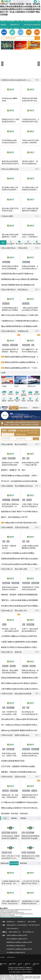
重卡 (28, 458)
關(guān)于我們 (3, 964)
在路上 (4, 625)
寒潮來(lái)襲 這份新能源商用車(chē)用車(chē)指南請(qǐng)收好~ (30, 755)
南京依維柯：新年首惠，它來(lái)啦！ (15, 813)
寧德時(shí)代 (31, 853)
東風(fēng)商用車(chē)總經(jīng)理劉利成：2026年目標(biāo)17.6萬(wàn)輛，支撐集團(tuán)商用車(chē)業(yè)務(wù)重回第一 (22, 362)
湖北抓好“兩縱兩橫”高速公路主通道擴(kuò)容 (18, 285)
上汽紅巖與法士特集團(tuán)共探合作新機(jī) (18, 553)
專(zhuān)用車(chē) (6, 500)
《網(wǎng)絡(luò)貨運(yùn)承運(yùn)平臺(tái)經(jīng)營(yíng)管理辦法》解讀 (30, 309)
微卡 (28, 708)
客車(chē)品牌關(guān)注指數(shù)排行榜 (17, 939)
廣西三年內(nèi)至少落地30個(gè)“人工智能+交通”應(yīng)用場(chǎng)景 (21, 315)
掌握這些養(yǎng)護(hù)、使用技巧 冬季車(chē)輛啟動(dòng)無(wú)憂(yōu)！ (10, 755)
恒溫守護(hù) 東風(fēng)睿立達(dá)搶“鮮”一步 (10, 505)
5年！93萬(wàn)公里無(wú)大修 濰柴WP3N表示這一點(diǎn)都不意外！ (21, 725)
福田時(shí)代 (31, 386)
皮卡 (33, 345)
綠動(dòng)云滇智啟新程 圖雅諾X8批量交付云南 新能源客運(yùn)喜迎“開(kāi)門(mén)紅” (21, 730)
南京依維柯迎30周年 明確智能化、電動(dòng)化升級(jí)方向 (10, 351)
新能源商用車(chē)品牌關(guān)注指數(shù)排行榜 (19, 942)
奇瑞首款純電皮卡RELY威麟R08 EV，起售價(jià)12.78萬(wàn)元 (30, 796)
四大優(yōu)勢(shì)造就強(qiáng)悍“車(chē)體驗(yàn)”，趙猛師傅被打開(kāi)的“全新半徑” (21, 606)
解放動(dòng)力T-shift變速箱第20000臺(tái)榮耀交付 (10, 464)
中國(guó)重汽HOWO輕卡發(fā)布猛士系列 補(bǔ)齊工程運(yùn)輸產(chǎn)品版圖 (22, 523)
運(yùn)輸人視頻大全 (34, 925)
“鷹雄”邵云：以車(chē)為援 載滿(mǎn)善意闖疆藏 (19, 600)
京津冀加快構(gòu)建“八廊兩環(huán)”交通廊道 (10, 309)
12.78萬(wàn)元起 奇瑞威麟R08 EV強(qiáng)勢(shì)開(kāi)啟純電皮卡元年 (21, 802)
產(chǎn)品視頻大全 (23, 925)
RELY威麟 (34, 791)
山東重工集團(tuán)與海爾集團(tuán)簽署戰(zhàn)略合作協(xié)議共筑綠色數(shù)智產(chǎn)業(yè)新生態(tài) (30, 547)
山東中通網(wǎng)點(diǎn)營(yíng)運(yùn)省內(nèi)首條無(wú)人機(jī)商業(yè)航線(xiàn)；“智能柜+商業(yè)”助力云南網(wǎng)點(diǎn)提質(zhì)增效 (21, 689)
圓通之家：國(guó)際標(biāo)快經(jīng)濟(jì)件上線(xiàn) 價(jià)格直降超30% (10, 672)
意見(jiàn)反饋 (36, 964)
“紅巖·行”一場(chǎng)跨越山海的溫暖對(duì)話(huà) (30, 630)
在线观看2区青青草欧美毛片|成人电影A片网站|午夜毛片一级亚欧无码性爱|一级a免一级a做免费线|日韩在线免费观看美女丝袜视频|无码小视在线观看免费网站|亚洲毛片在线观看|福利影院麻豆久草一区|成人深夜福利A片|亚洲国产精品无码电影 (20, 978)
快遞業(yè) (13, 666)
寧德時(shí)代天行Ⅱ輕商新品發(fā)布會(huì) (30, 857)
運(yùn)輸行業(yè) (6, 262)
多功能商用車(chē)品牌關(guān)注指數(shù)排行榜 (19, 949)
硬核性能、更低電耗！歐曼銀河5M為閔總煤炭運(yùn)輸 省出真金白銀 (21, 595)
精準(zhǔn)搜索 (32, 922)
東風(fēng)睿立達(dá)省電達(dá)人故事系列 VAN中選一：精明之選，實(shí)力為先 (10, 588)
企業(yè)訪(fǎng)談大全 (12, 929)
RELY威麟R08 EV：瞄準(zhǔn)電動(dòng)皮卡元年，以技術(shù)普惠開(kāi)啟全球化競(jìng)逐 (30, 351)
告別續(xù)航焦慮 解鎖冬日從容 (13, 761)
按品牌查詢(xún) (11, 922)
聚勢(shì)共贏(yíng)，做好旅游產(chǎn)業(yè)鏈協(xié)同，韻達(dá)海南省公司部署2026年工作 (30, 672)
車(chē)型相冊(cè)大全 (28, 932)
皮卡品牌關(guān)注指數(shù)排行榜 (16, 953)
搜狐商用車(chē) (11, 957)
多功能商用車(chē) (14, 345)
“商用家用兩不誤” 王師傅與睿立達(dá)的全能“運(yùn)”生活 (30, 588)
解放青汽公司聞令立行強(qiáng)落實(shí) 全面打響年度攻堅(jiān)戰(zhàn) (21, 647)
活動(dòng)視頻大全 (12, 925)
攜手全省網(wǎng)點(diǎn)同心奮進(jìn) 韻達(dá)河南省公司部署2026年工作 (21, 683)
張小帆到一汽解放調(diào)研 (9, 547)
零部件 (4, 458)
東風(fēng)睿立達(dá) (35, 749)
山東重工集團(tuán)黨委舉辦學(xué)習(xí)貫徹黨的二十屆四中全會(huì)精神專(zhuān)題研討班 (21, 642)
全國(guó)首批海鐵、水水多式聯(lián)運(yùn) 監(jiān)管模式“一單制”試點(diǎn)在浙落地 (30, 267)
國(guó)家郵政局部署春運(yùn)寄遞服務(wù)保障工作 (21, 326)
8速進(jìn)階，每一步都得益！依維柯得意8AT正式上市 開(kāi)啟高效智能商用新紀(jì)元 (10, 796)
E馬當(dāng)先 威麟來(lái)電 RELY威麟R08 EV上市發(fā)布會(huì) (11, 837)
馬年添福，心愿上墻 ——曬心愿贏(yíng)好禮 (10, 630)
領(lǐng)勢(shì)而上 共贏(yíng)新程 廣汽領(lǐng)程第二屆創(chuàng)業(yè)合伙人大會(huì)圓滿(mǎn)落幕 (21, 719)
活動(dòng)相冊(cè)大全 (15, 932)
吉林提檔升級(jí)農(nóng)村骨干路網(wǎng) (17, 274)
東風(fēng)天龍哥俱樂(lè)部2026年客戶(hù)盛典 (30, 837)
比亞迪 (16, 386)
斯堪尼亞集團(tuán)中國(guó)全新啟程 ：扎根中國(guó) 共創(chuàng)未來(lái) (21, 476)
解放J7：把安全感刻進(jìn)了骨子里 (14, 517)
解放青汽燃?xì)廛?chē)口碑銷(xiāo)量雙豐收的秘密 (11, 917)
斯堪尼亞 (5, 853)
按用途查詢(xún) (21, 922)
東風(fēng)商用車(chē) (30, 833)
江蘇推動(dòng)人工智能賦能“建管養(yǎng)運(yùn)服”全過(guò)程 (21, 321)
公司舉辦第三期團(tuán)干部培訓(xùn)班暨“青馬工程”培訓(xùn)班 (21, 636)
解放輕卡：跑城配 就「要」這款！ (14, 470)
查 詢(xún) (36, 439)
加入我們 (20, 964)
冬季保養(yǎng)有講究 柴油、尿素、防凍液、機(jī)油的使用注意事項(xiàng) (16, 914)
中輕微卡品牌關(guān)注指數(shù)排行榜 (17, 935)
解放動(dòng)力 (12, 458)
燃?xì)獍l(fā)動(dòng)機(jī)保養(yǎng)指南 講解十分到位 (12, 912)
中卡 (8, 542)
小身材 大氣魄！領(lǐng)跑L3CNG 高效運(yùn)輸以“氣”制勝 (30, 505)
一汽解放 (4, 386)
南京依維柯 (5, 345)
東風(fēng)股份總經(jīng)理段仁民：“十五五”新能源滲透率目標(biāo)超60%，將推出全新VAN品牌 (22, 368)
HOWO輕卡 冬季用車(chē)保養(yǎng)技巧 (9, 911)
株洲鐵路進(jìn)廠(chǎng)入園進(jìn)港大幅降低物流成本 (21, 279)
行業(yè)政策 (6, 304)
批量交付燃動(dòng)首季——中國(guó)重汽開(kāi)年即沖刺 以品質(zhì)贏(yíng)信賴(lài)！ (30, 464)
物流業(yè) (5, 666)
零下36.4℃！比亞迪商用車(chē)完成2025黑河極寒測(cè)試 (21, 481)
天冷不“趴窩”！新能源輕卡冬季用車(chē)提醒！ (19, 766)
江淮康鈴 (29, 500)
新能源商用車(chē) (26, 345)
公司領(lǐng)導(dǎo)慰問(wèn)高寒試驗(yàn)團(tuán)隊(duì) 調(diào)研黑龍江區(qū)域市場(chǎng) (21, 564)
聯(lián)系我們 (12, 964)
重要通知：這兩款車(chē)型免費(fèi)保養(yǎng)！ (19, 772)
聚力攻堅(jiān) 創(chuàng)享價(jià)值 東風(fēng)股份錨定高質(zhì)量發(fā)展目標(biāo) (30, 713)
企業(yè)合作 (28, 964)
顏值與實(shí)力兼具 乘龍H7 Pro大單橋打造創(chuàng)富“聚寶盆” (21, 512)
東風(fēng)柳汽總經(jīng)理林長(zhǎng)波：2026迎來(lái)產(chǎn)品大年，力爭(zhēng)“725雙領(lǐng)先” (22, 357)
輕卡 (24, 458)
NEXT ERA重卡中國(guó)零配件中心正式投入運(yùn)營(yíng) (11, 857)
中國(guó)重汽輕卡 (11, 708)
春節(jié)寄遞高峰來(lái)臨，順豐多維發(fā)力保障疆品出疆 (21, 678)
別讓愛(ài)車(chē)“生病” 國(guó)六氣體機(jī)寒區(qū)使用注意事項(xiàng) (16, 910)
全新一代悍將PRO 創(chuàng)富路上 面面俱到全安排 (10, 713)
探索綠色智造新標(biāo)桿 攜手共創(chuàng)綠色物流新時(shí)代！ (21, 559)
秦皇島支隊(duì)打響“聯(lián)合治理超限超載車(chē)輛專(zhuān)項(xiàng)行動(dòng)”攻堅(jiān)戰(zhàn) (10, 267)
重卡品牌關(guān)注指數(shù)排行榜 (16, 946)
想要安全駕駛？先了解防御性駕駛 (7, 915)
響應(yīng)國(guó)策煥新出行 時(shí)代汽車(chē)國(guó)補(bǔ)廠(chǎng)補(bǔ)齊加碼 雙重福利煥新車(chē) (21, 808)
